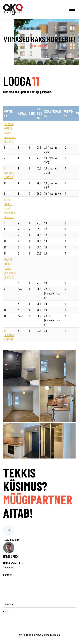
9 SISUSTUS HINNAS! (9, 173)
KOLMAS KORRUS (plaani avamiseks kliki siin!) (10, 268)
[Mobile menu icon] (72, 9)
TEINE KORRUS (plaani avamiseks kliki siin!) (10, 208)
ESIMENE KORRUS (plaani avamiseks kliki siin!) (10, 133)
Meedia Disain (53, 635)
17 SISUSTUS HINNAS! (9, 335)
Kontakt (7, 575)
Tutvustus (9, 567)
